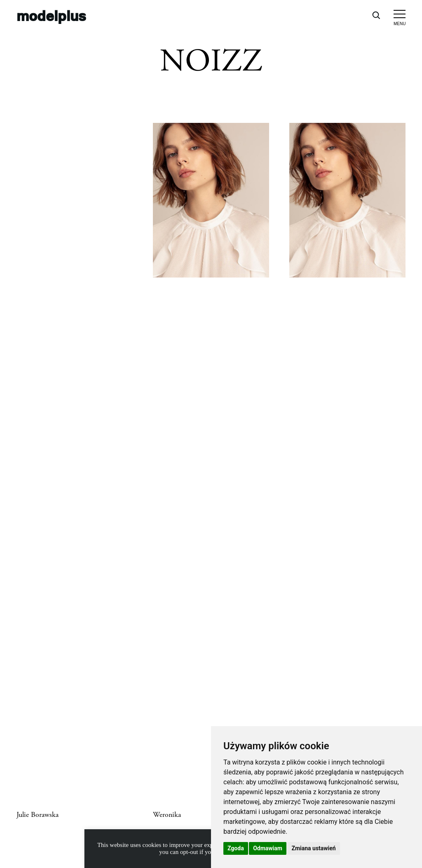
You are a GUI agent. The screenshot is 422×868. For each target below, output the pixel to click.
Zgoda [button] (236, 848)
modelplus (51, 15)
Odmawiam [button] (268, 848)
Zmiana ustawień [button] (313, 848)
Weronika (167, 815)
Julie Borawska (38, 815)
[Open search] (376, 15)
